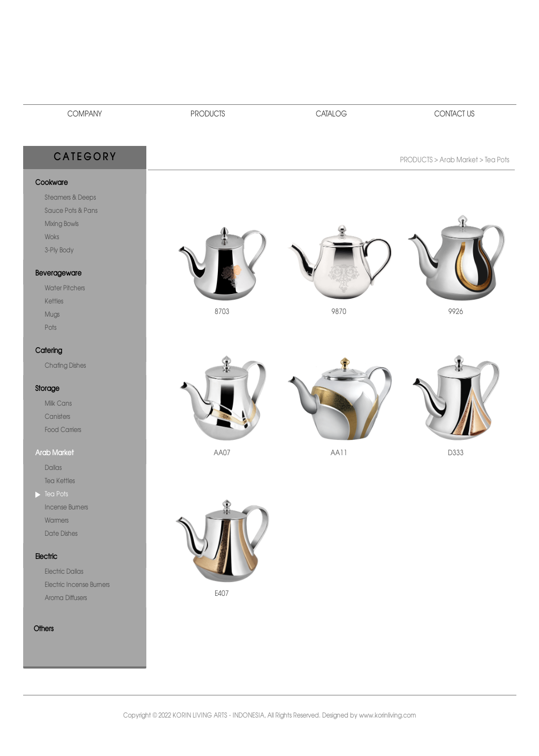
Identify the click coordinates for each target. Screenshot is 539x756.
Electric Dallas (64, 572)
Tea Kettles (60, 481)
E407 (222, 594)
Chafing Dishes (65, 366)
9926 (456, 312)
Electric (46, 557)
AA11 (339, 453)
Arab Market (54, 453)
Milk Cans (58, 404)
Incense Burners (66, 508)
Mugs (52, 315)
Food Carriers (63, 430)
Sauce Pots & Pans (71, 211)
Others (44, 629)
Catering (49, 351)
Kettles (54, 302)
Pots (51, 328)
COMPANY (85, 114)
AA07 (222, 453)
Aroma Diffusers (66, 598)
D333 (456, 453)
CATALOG (331, 114)
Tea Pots (56, 494)
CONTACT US (454, 114)
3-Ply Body (59, 251)
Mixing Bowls (62, 224)
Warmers (57, 521)
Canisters (57, 417)
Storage (47, 389)
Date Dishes (61, 534)
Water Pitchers (65, 288)
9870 (339, 312)
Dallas (53, 468)
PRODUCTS (208, 114)
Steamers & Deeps (70, 198)
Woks (52, 237)
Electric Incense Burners (77, 585)
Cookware (52, 183)
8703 (222, 312)
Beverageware (58, 273)
